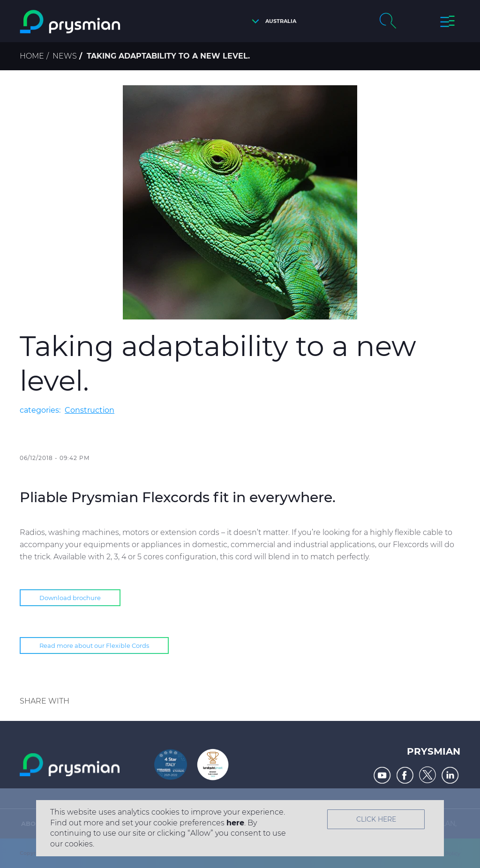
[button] (272, 21)
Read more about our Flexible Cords (94, 645)
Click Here (376, 819)
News (65, 56)
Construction (90, 410)
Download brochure (70, 598)
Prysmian (434, 751)
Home (32, 56)
